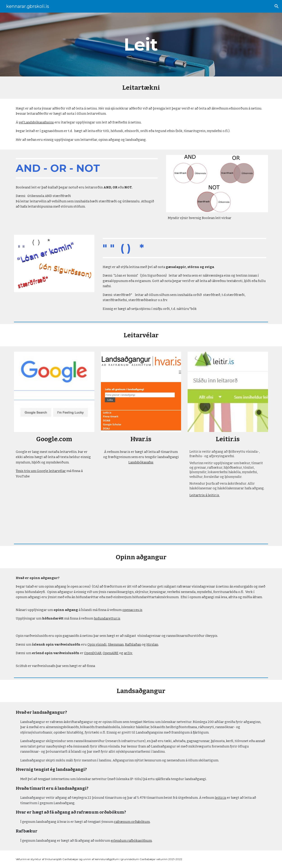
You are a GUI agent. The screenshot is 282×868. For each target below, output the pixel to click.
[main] (141, 45)
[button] (277, 6)
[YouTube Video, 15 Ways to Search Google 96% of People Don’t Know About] (54, 509)
